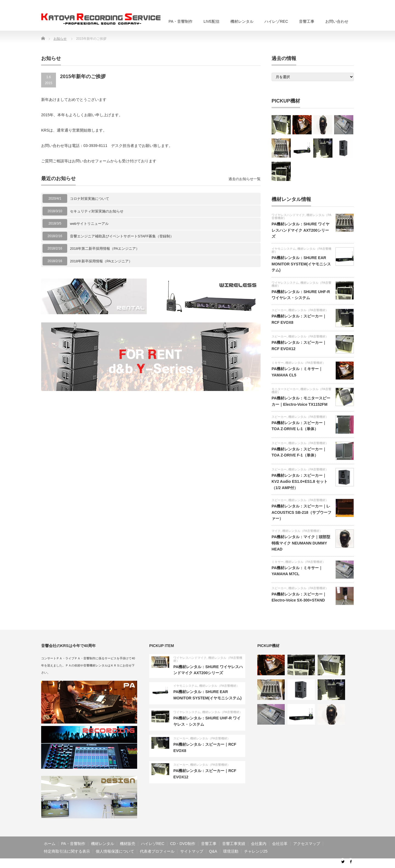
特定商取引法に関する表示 (67, 851)
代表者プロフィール (157, 851)
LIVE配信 (211, 21)
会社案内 (259, 844)
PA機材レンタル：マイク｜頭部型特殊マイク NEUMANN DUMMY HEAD (301, 543)
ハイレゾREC (276, 21)
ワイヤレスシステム (285, 283)
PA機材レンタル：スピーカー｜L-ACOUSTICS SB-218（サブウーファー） (301, 512)
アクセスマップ (307, 844)
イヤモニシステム (284, 249)
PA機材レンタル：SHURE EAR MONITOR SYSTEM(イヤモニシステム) (301, 264)
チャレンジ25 (256, 851)
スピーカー (279, 310)
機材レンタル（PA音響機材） (301, 250)
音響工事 (307, 21)
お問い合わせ (337, 21)
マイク (276, 531)
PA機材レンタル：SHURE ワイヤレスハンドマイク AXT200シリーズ (301, 230)
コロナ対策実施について (90, 199)
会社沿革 (280, 844)
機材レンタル (242, 21)
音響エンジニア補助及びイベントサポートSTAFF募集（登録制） (122, 236)
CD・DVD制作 (183, 844)
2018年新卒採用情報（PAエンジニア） (101, 261)
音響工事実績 (234, 844)
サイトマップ (192, 851)
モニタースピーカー (285, 389)
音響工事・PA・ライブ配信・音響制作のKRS (295, 863)
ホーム (50, 844)
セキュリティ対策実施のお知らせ (97, 211)
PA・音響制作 (180, 21)
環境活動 (231, 851)
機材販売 (128, 844)
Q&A (213, 851)
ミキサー (278, 363)
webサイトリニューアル (89, 224)
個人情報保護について (115, 851)
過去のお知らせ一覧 (245, 179)
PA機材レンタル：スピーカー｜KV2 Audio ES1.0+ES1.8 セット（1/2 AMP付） (300, 482)
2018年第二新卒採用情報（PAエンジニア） (105, 249)
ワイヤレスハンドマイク (288, 215)
